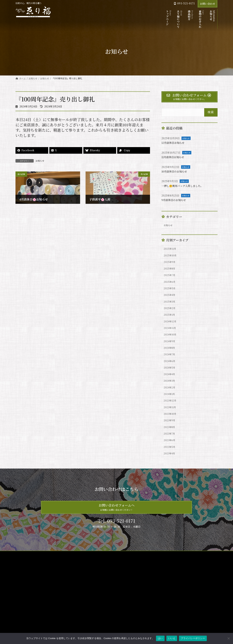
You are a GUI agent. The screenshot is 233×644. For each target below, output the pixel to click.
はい (160, 638)
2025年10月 (171, 257)
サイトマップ (25, 580)
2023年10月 (171, 434)
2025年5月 (170, 294)
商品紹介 (91, 607)
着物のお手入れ (94, 614)
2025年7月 (170, 279)
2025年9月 (170, 265)
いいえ (172, 638)
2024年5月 (170, 383)
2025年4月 (170, 302)
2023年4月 (170, 479)
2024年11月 (171, 339)
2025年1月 (170, 324)
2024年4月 (170, 390)
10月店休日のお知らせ (176, 171)
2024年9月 (170, 353)
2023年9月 (170, 442)
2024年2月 (170, 405)
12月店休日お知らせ (175, 143)
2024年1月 (170, 412)
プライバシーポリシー (50, 580)
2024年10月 (171, 346)
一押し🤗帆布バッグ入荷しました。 (185, 186)
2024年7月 (170, 368)
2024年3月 (170, 398)
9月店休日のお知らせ (175, 200)
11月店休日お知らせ (174, 157)
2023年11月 (171, 427)
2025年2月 (170, 316)
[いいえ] (228, 638)
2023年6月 (170, 464)
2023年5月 (170, 471)
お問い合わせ (208, 4)
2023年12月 (171, 420)
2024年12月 (171, 331)
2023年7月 (170, 457)
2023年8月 (170, 449)
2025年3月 (170, 309)
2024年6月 (170, 375)
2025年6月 (170, 287)
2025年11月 (171, 250)
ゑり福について (94, 601)
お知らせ (40, 161)
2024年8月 (170, 361)
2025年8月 (170, 272)
